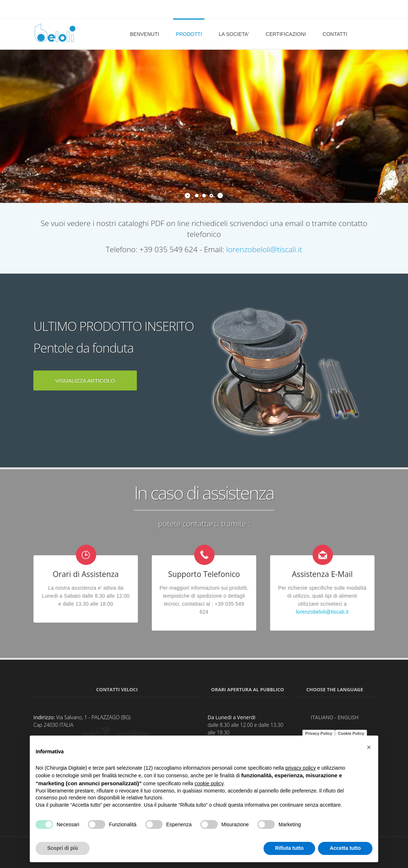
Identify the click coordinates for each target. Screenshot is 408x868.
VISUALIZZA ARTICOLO (85, 380)
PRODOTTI (189, 34)
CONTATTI (335, 34)
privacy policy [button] (301, 768)
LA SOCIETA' (234, 34)
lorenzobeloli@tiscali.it (264, 249)
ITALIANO (322, 717)
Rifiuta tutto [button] (289, 848)
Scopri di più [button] (63, 848)
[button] (369, 747)
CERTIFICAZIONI (286, 34)
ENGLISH (348, 717)
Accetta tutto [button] (345, 848)
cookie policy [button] (209, 783)
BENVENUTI (144, 34)
